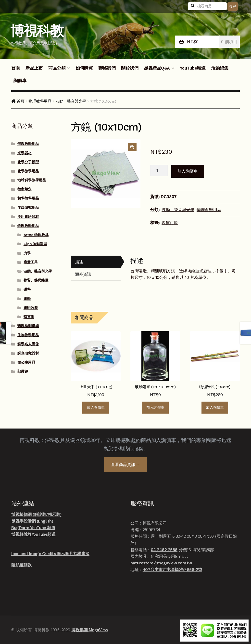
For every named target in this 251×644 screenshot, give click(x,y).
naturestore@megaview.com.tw (161, 563)
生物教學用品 (28, 335)
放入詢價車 (188, 171)
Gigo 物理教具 (35, 244)
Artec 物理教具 (36, 235)
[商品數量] (159, 171)
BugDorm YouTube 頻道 (33, 528)
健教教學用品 (28, 144)
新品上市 (34, 68)
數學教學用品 (28, 198)
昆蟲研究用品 (28, 208)
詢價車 (20, 81)
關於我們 (130, 68)
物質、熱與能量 (36, 280)
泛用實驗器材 (28, 217)
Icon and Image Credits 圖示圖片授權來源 (50, 554)
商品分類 (57, 68)
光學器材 (25, 153)
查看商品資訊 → (125, 465)
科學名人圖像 (28, 344)
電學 (27, 299)
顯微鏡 (23, 371)
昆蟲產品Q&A (157, 68)
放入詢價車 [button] (96, 407)
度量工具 (31, 262)
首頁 (16, 68)
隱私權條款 (21, 565)
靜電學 (29, 317)
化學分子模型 (28, 162)
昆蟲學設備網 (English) (32, 521)
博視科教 (37, 31)
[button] (132, 147)
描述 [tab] (79, 262)
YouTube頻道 (193, 68)
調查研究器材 (28, 353)
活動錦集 (220, 68)
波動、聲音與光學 (71, 101)
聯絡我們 (107, 68)
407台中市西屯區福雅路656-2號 (172, 570)
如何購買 (84, 68)
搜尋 (232, 6)
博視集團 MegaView (90, 630)
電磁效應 (31, 308)
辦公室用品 (26, 362)
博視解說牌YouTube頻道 (33, 534)
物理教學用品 (40, 101)
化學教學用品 (28, 171)
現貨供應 (170, 223)
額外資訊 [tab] (83, 274)
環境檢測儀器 (28, 326)
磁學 (27, 289)
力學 (27, 253)
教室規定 (25, 189)
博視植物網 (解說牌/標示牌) (36, 514)
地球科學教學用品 (32, 180)
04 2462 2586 (164, 550)
